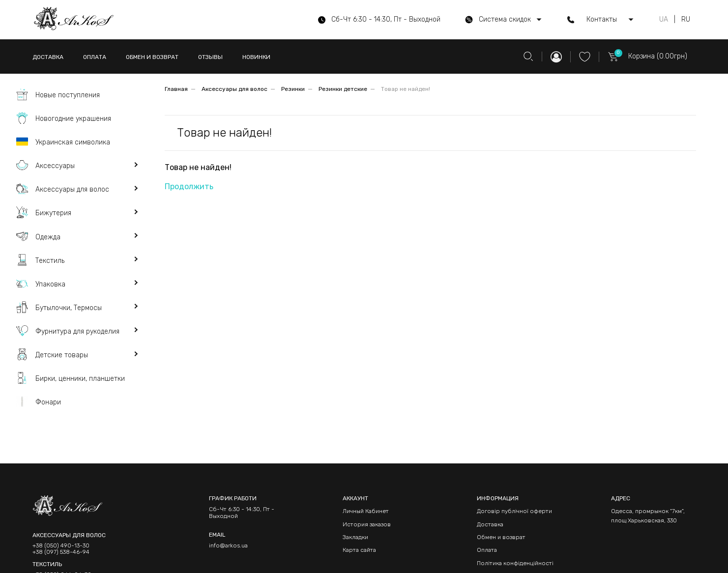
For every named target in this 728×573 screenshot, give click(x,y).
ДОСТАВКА (48, 57)
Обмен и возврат (501, 537)
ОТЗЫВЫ (210, 57)
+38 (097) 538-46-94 (61, 552)
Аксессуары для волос (234, 89)
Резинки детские (343, 89)
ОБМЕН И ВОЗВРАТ (152, 57)
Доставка (490, 524)
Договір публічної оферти (514, 511)
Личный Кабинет (366, 511)
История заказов (367, 524)
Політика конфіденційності (515, 563)
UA (664, 20)
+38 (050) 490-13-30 (61, 546)
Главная (176, 89)
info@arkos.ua (228, 545)
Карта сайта (359, 550)
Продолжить (189, 186)
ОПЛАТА (95, 57)
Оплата (487, 550)
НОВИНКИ (256, 57)
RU (686, 20)
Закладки (355, 537)
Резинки (293, 89)
